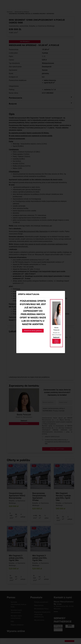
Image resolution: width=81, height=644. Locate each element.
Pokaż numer (56, 341)
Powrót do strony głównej (33, 331)
